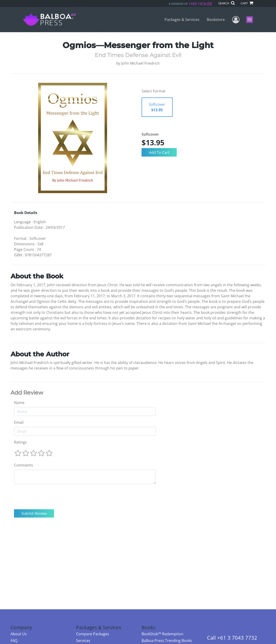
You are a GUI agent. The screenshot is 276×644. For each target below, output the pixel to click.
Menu (250, 20)
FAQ (14, 641)
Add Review (27, 393)
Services (83, 641)
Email (19, 422)
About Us (19, 634)
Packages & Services (182, 20)
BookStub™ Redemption (162, 634)
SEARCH (226, 3)
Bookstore (216, 20)
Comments (24, 465)
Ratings (20, 442)
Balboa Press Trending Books (167, 641)
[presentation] (49, 497)
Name (19, 403)
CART (247, 3)
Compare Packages (93, 634)
